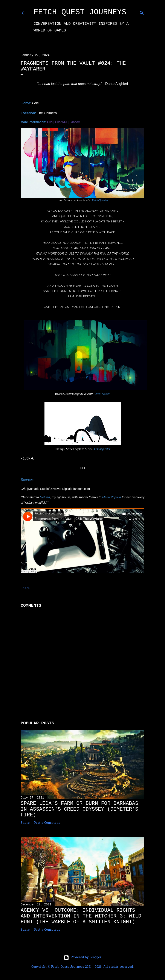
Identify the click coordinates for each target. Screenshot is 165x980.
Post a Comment (47, 823)
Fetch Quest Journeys (80, 12)
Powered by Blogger (83, 958)
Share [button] (25, 588)
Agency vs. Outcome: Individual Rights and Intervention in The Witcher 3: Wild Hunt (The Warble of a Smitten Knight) (81, 916)
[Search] (142, 12)
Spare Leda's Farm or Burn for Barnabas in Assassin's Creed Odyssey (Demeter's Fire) (79, 809)
